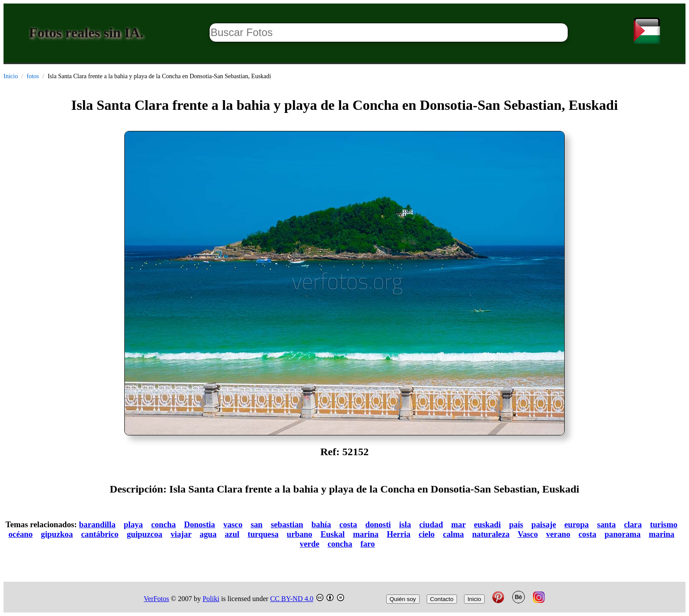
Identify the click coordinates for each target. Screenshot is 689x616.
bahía (321, 524)
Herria (399, 534)
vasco (233, 524)
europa (577, 524)
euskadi (487, 524)
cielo (427, 534)
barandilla (97, 524)
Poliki (211, 599)
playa (134, 524)
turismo (664, 524)
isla (405, 524)
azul (232, 534)
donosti (378, 524)
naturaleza (491, 534)
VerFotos (156, 599)
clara (633, 524)
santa (607, 524)
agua (208, 534)
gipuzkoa (57, 534)
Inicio (11, 76)
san (256, 524)
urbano (300, 534)
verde (310, 544)
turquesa (263, 534)
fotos (33, 76)
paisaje (544, 524)
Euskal (332, 534)
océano (20, 534)
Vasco (528, 534)
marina (366, 534)
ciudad (431, 524)
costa (348, 524)
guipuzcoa (144, 534)
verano (558, 534)
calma (453, 534)
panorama (623, 534)
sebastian (287, 524)
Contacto (442, 599)
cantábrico (100, 534)
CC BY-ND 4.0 (292, 599)
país (516, 524)
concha (163, 524)
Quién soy (403, 599)
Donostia (200, 524)
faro (368, 544)
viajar (181, 534)
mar (459, 524)
